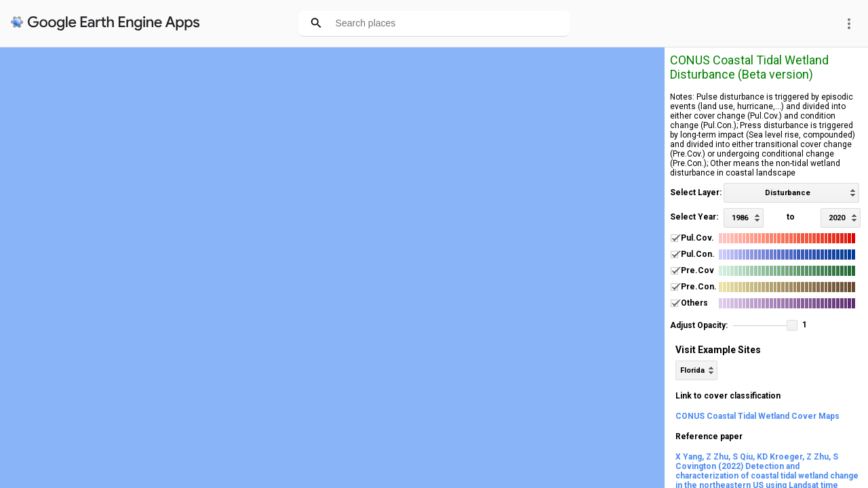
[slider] (765, 326)
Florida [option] (692, 370)
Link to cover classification (728, 396)
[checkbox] (674, 238)
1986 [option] (740, 218)
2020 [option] (837, 218)
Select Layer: (696, 192)
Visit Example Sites (718, 350)
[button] (792, 325)
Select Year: (694, 217)
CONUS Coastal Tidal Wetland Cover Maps (757, 416)
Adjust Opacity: (699, 325)
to (791, 217)
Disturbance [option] (788, 193)
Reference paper (709, 436)
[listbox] (791, 193)
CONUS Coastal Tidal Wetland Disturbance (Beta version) (749, 67)
